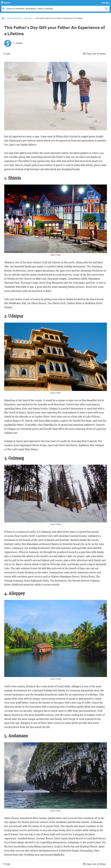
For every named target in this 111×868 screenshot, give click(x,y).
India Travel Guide (14, 18)
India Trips (28, 18)
